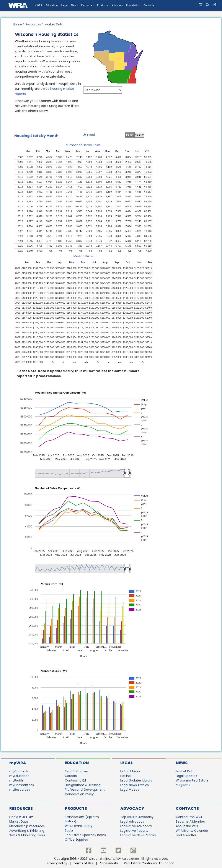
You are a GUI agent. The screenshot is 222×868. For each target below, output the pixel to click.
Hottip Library (130, 771)
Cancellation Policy (79, 794)
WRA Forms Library (79, 826)
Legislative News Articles (138, 835)
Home (18, 24)
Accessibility (109, 863)
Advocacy (132, 808)
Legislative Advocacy (136, 826)
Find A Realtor (186, 835)
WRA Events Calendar (192, 831)
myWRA (18, 763)
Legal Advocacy (132, 821)
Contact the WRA (189, 817)
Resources (33, 24)
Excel (89, 135)
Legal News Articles (135, 785)
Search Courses (77, 771)
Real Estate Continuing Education (150, 863)
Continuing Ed (75, 780)
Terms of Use (83, 863)
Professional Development (85, 790)
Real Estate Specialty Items (85, 835)
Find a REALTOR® (21, 817)
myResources (20, 790)
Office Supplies (76, 840)
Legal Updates (186, 776)
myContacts (19, 771)
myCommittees (22, 785)
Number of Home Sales (83, 145)
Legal (127, 763)
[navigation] (111, 5)
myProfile (16, 780)
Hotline (126, 776)
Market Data (185, 771)
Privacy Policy (57, 863)
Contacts (187, 808)
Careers (71, 776)
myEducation (19, 776)
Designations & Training (83, 785)
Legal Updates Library (136, 780)
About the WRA (187, 826)
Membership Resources (27, 826)
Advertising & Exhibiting (27, 831)
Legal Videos (130, 790)
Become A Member (190, 821)
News (182, 763)
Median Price (83, 256)
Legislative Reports (134, 831)
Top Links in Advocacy (137, 817)
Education (77, 763)
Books (69, 830)
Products (76, 808)
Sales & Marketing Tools (27, 835)
